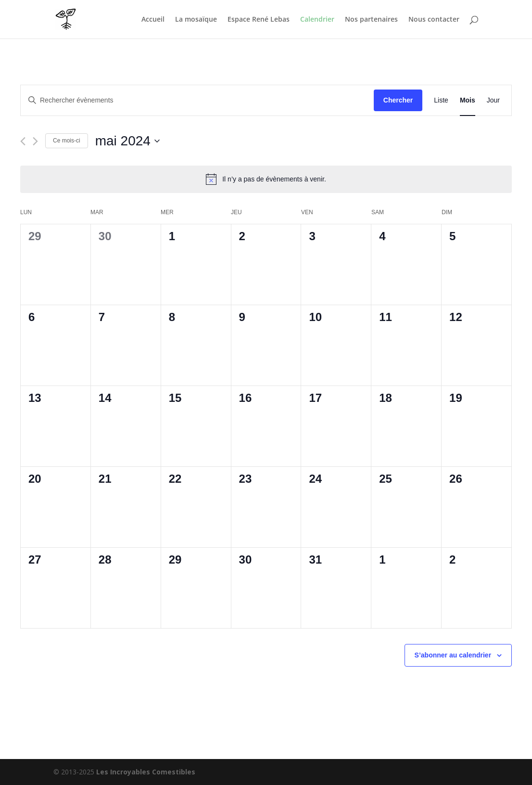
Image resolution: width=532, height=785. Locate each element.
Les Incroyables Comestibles (146, 772)
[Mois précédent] (23, 141)
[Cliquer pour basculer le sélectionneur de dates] (127, 141)
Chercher (398, 100)
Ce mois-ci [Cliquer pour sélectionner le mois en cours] (67, 141)
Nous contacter (434, 20)
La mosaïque (196, 20)
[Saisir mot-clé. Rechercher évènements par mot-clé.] (197, 100)
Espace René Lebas (259, 20)
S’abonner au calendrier (453, 655)
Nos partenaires (371, 20)
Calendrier (317, 20)
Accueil (153, 20)
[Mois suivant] (35, 141)
